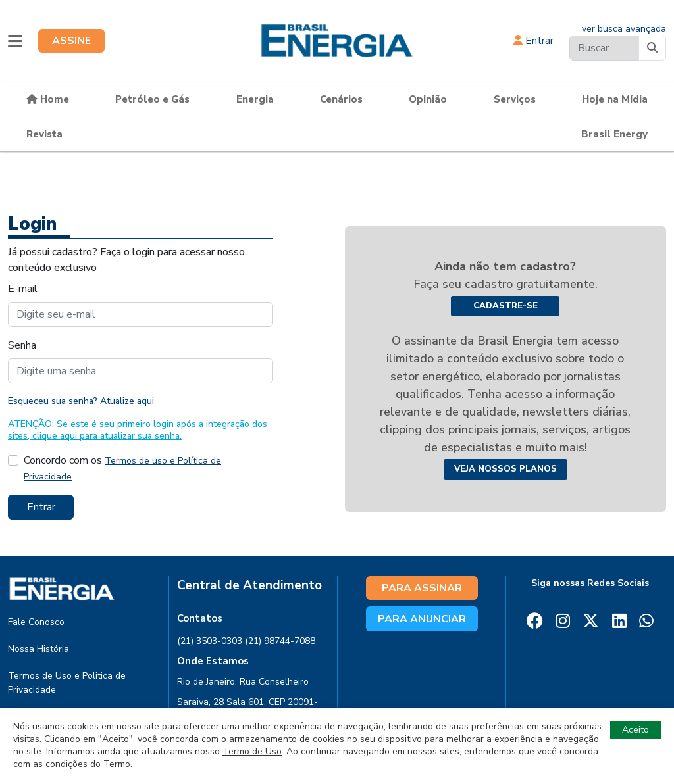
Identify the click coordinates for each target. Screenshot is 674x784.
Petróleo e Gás (152, 99)
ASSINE (71, 41)
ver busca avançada (624, 29)
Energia (255, 99)
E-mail (23, 289)
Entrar (533, 41)
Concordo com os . (122, 468)
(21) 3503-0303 (210, 641)
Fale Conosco (36, 622)
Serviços (515, 99)
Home (48, 99)
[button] (15, 41)
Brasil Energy (614, 134)
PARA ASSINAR (422, 588)
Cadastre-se (505, 306)
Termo (117, 764)
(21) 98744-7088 (280, 641)
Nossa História (39, 649)
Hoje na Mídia (615, 99)
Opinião (428, 99)
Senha (22, 345)
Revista (44, 134)
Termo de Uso (252, 751)
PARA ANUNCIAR (422, 619)
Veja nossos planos (505, 469)
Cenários (341, 99)
